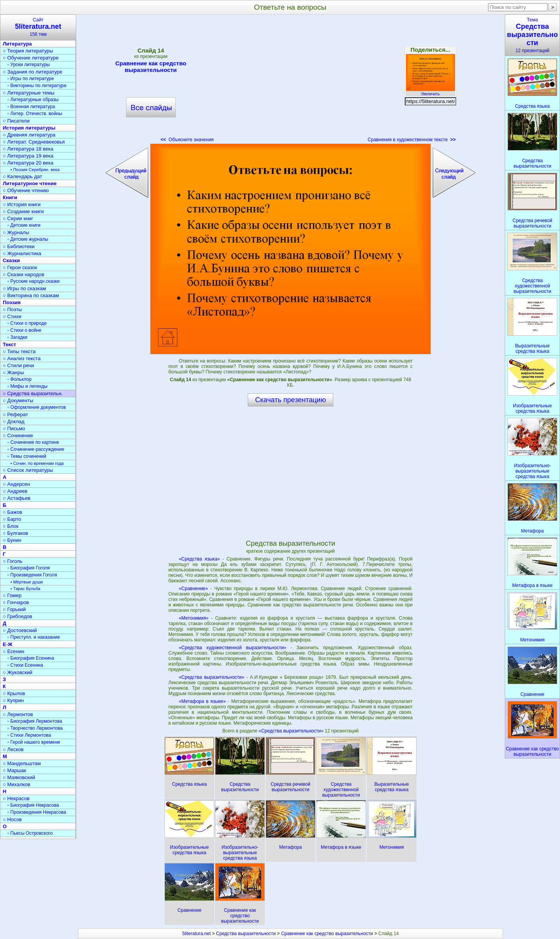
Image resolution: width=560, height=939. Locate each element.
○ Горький (14, 609)
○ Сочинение (18, 435)
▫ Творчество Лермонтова (35, 728)
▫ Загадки (17, 337)
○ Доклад (14, 421)
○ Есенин (13, 651)
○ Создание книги (23, 211)
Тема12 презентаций (532, 35)
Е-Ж (8, 644)
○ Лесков (13, 749)
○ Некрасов (16, 798)
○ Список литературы (28, 470)
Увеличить (430, 92)
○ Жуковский (17, 672)
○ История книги (22, 204)
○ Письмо (14, 428)
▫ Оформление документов (37, 407)
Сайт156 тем (38, 27)
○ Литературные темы (29, 93)
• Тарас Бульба (25, 589)
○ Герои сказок (20, 267)
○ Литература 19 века (28, 156)
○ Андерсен (16, 484)
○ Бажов (12, 512)
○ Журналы (16, 232)
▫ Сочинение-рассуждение (36, 449)
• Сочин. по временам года (37, 463)
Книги (10, 197)
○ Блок (11, 526)
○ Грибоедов (17, 616)
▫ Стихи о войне (24, 330)
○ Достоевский (20, 630)
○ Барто (12, 519)
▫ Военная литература (31, 107)
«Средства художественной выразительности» (233, 648)
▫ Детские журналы (28, 239)
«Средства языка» (199, 559)
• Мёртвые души (27, 582)
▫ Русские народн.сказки (33, 281)
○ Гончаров (16, 602)
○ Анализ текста (22, 358)
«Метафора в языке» (202, 701)
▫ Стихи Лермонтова (29, 735)
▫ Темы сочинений (27, 456)
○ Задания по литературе (32, 72)
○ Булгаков (15, 533)
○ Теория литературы (28, 51)
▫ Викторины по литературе (37, 86)
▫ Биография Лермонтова (35, 721)
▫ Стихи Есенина (25, 665)
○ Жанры (13, 372)
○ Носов (12, 819)
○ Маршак (14, 770)
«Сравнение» (193, 589)
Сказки (11, 260)
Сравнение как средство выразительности (151, 67)
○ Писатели (16, 121)
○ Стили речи (18, 365)
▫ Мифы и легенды (27, 386)
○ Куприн (13, 700)
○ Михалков (17, 784)
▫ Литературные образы (33, 100)
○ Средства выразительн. (33, 393)
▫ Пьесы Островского (30, 833)
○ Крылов (14, 693)
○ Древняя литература (29, 135)
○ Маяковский (19, 777)
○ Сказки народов (24, 274)
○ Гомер (12, 595)
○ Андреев (15, 491)
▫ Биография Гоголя (29, 568)
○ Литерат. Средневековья (34, 142)
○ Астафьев (17, 498)
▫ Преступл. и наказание (34, 637)
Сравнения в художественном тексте (411, 140)
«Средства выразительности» (212, 677)
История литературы (29, 128)
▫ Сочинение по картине (33, 442)
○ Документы (18, 400)
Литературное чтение (30, 183)
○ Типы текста (19, 351)
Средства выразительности (246, 934)
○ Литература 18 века (28, 149)
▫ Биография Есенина (31, 658)
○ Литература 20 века (28, 163)
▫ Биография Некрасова (33, 805)
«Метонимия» (194, 618)
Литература (17, 44)
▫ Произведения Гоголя (32, 575)
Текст (9, 344)
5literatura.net (197, 934)
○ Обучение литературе (31, 58)
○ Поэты (12, 309)
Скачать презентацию (290, 400)
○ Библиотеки (19, 246)
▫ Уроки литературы (29, 65)
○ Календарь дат (22, 176)
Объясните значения (187, 140)
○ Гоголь (13, 561)
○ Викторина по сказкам (31, 295)
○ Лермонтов (18, 714)
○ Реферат (15, 414)
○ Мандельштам (22, 763)
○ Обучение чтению (26, 190)
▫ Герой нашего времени (34, 742)
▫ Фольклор (19, 379)
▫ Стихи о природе (27, 323)
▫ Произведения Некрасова (37, 812)
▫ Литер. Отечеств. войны (35, 114)
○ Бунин (12, 540)
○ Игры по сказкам (24, 288)
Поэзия (12, 302)
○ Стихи (12, 316)
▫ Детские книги (24, 225)
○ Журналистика (22, 253)
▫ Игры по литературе (31, 79)
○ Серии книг (18, 218)
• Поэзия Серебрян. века (35, 170)
